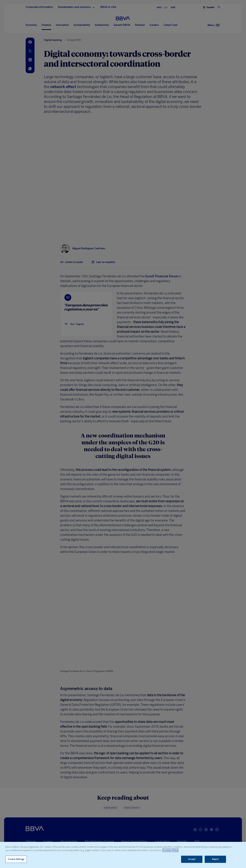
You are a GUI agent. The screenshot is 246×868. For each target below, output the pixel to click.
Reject (215, 859)
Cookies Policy (170, 850)
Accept (192, 859)
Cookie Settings (16, 859)
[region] (123, 855)
